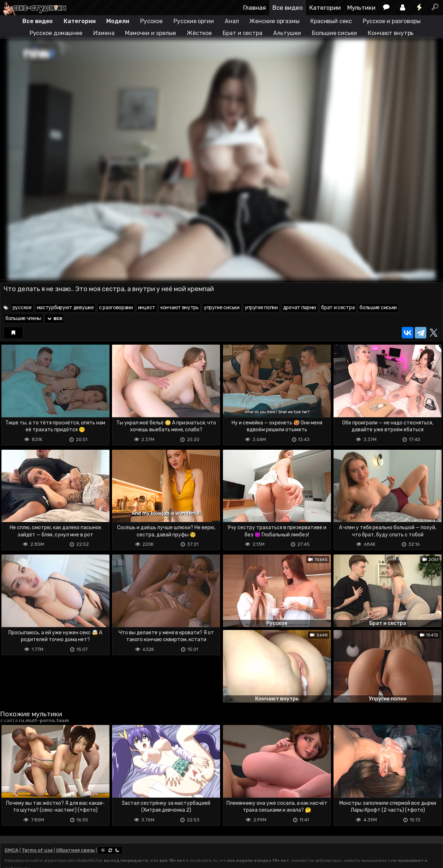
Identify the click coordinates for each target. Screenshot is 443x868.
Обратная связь (75, 850)
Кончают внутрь (391, 33)
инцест (147, 308)
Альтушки (287, 33)
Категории (325, 8)
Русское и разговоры (392, 21)
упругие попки (261, 308)
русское (22, 308)
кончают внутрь (180, 308)
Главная (255, 8)
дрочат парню (300, 308)
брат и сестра (338, 308)
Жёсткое (199, 33)
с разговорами (116, 308)
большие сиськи (378, 308)
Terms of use (37, 850)
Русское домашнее (56, 33)
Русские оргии (194, 21)
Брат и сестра (242, 33)
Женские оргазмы (274, 21)
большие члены (23, 318)
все (54, 318)
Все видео (288, 8)
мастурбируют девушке (65, 308)
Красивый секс (331, 21)
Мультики (361, 8)
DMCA (12, 850)
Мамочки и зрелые (150, 33)
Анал (232, 21)
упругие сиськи (222, 308)
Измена (104, 33)
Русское (151, 21)
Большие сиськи (334, 33)
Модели (118, 21)
